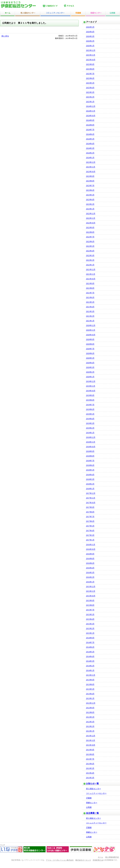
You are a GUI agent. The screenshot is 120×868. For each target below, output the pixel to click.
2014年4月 (90, 657)
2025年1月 (90, 102)
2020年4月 (90, 363)
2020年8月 (90, 344)
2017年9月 (90, 507)
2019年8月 (90, 400)
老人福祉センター (93, 789)
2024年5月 (90, 139)
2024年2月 (90, 153)
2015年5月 (90, 615)
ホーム (100, 857)
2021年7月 (90, 293)
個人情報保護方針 (112, 857)
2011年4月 (90, 773)
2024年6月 (90, 134)
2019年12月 (91, 381)
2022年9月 (90, 228)
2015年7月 (90, 610)
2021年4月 (90, 307)
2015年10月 (91, 596)
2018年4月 (90, 475)
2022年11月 (91, 218)
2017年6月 (90, 521)
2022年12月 (91, 214)
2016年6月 (90, 563)
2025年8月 (90, 69)
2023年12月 (91, 162)
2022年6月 (90, 242)
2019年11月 (91, 386)
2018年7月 (90, 461)
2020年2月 (90, 372)
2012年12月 (91, 703)
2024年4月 (90, 144)
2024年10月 (91, 116)
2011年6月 (90, 764)
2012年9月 (90, 708)
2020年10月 (91, 335)
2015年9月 (90, 601)
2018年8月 (90, 456)
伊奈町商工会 (98, 860)
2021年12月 (91, 270)
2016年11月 (91, 545)
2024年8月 (90, 125)
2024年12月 (91, 106)
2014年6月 (90, 647)
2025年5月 (90, 83)
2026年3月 (90, 36)
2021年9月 (90, 284)
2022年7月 (90, 237)
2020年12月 (91, 325)
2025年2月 (90, 97)
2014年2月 (90, 666)
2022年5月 (90, 246)
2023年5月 (90, 195)
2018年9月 (90, 451)
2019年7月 (90, 405)
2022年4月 (90, 251)
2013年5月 (90, 689)
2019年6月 (90, 409)
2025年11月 (91, 55)
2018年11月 (91, 442)
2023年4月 (90, 200)
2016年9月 (90, 554)
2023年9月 (90, 176)
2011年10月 (91, 745)
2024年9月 (90, 120)
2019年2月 (90, 428)
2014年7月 (90, 643)
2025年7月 (90, 74)
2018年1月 (90, 489)
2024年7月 (90, 130)
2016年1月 (90, 582)
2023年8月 (90, 181)
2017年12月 (91, 493)
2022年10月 (91, 223)
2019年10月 (91, 391)
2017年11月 (91, 498)
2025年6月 (90, 78)
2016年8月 (90, 559)
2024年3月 (90, 148)
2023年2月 (90, 204)
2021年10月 (91, 279)
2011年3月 (90, 778)
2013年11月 (91, 675)
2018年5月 (90, 470)
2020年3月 (90, 367)
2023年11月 (91, 167)
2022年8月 (90, 232)
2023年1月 (90, 209)
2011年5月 (90, 768)
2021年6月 (90, 298)
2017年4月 (90, 531)
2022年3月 (90, 256)
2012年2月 (90, 726)
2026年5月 (90, 27)
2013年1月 (90, 698)
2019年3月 (90, 423)
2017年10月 (91, 503)
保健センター (92, 803)
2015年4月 (90, 619)
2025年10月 (91, 60)
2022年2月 (90, 260)
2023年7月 (90, 186)
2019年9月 (90, 395)
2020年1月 (90, 377)
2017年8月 (90, 512)
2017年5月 (90, 526)
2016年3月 (90, 573)
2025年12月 (91, 50)
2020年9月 (90, 339)
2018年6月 (90, 465)
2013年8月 (90, 685)
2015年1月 (90, 633)
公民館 (89, 807)
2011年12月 (91, 736)
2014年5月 (90, 652)
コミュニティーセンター (96, 793)
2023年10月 (91, 172)
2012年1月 (90, 731)
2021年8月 (90, 288)
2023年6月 (90, 190)
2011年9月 (90, 750)
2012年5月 (90, 717)
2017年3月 (90, 535)
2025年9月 (90, 64)
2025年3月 (90, 92)
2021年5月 (90, 302)
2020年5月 (90, 358)
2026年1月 (90, 46)
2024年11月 (91, 111)
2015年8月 (90, 605)
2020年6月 (90, 353)
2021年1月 (90, 321)
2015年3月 (90, 624)
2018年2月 (90, 484)
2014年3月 (90, 661)
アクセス (74, 6)
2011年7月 (90, 759)
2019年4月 (90, 419)
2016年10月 (91, 549)
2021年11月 (91, 274)
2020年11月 (91, 330)
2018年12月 (91, 437)
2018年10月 (91, 447)
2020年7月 (90, 349)
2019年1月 (90, 433)
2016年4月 (90, 568)
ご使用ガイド (53, 6)
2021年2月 (90, 316)
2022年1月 (90, 265)
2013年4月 (90, 694)
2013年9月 (90, 680)
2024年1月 (90, 158)
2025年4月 (90, 88)
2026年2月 (90, 41)
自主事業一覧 (92, 813)
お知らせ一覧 (92, 783)
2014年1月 (90, 671)
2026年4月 (90, 32)
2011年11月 (91, 740)
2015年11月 (91, 591)
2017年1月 (90, 540)
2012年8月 (90, 712)
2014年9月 (90, 638)
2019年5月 (90, 414)
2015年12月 (91, 587)
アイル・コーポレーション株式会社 (60, 860)
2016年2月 (90, 577)
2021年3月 (90, 312)
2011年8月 (90, 754)
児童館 (89, 798)
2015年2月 (90, 629)
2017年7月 (90, 517)
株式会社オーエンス (83, 860)
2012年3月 (90, 722)
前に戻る (5, 36)
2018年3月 (90, 479)
